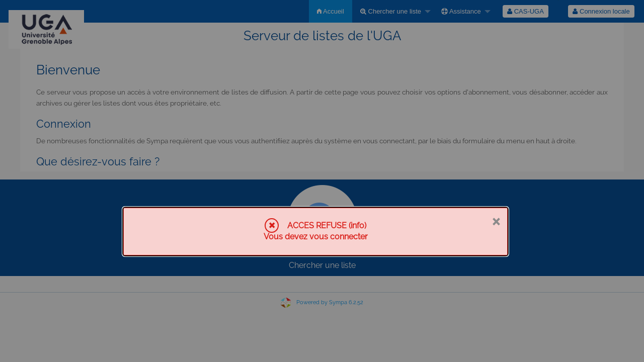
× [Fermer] (496, 221)
